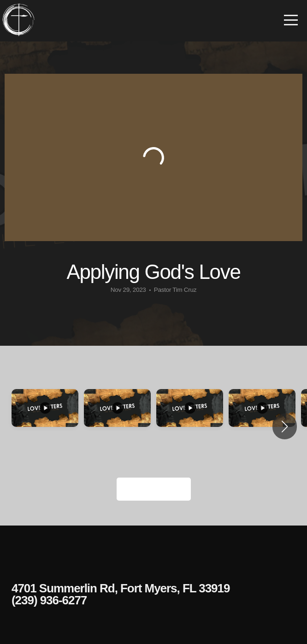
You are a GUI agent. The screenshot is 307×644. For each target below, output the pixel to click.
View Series (154, 489)
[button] (285, 426)
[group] (45, 426)
